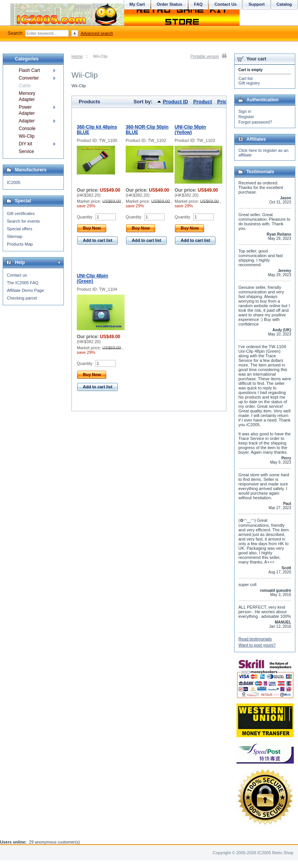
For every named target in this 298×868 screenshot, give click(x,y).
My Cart (137, 4)
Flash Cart (29, 70)
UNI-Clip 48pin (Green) (92, 278)
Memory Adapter (27, 96)
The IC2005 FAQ (23, 283)
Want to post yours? (257, 645)
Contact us (17, 275)
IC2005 (14, 182)
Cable (25, 86)
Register (246, 117)
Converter (29, 78)
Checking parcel (22, 298)
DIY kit (25, 144)
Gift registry (249, 83)
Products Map (20, 244)
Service (26, 151)
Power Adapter (27, 110)
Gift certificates (21, 213)
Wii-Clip (27, 136)
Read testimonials (255, 639)
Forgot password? (255, 122)
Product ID (175, 102)
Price (223, 102)
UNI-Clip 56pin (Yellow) (190, 130)
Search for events (23, 221)
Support (256, 4)
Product (203, 102)
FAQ (198, 4)
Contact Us (225, 4)
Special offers (19, 229)
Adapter (27, 121)
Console (27, 129)
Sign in (245, 111)
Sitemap (15, 236)
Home (77, 56)
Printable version (205, 56)
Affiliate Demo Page (25, 290)
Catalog (284, 4)
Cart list (245, 78)
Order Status (169, 4)
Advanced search (97, 33)
